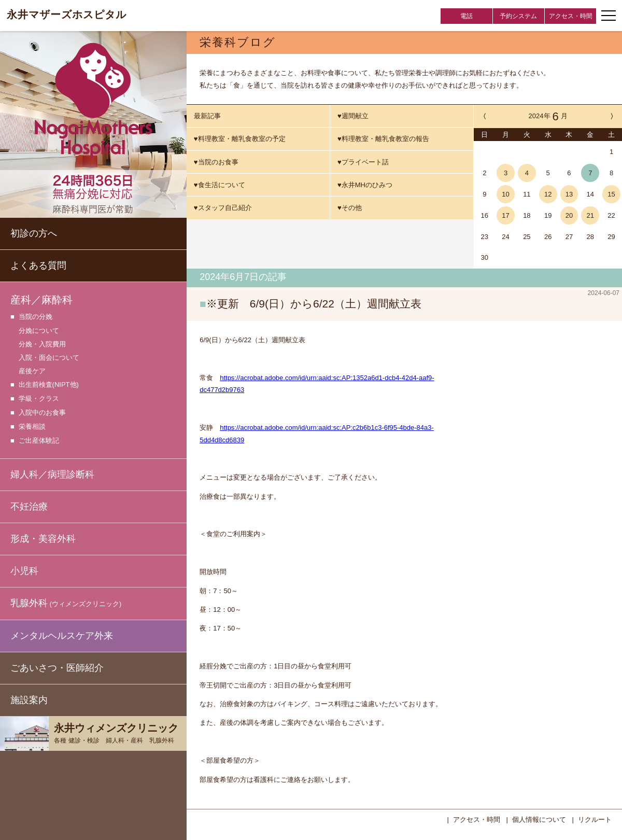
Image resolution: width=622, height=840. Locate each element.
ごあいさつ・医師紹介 (57, 668)
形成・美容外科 (43, 539)
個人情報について (539, 818)
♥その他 (350, 208)
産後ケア (32, 371)
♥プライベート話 (363, 162)
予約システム (518, 16)
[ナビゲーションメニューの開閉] (609, 16)
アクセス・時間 (571, 16)
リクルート (595, 818)
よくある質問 (38, 265)
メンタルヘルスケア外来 (62, 636)
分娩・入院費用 (42, 344)
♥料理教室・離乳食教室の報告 (383, 139)
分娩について (39, 331)
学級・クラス (39, 399)
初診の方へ (34, 233)
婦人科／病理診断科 (52, 474)
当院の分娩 (36, 317)
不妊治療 (29, 507)
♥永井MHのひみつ (365, 185)
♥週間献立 (353, 116)
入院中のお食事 (42, 413)
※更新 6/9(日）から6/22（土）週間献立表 (314, 304)
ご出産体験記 (39, 441)
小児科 (24, 571)
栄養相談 (32, 427)
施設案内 (29, 700)
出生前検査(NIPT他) (49, 385)
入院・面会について (49, 358)
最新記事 (207, 116)
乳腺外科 (66, 604)
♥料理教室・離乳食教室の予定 (240, 139)
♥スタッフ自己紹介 (223, 208)
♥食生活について (220, 185)
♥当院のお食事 (216, 162)
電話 (466, 16)
